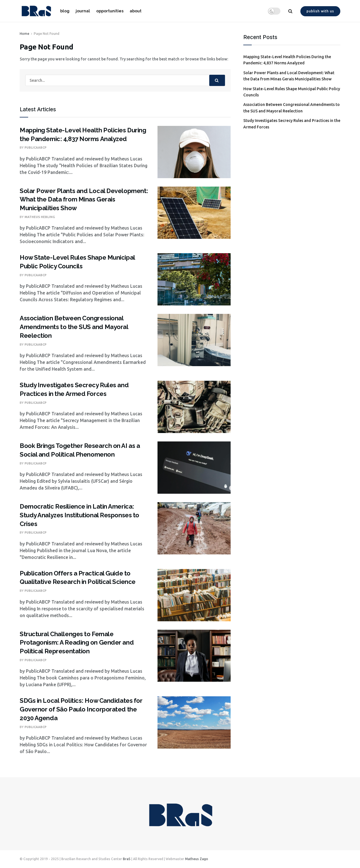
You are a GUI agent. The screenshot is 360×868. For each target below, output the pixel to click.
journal (83, 11)
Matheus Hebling (40, 217)
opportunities (110, 11)
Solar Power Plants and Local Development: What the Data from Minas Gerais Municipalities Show (84, 200)
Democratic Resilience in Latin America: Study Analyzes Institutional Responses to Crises (79, 515)
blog (65, 11)
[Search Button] (217, 80)
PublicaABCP (35, 148)
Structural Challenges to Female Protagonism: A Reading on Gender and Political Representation (77, 643)
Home (24, 34)
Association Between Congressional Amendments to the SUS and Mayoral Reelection (74, 327)
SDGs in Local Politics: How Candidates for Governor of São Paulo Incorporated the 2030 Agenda (81, 709)
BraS (127, 859)
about (136, 11)
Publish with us (320, 11)
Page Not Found (47, 34)
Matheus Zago (197, 859)
